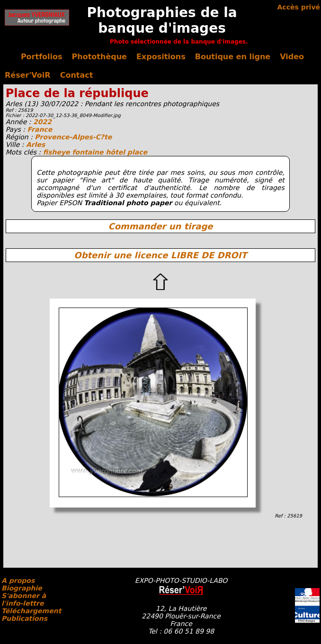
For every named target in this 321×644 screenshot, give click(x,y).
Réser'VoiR (28, 75)
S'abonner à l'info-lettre (24, 599)
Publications (24, 618)
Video (292, 57)
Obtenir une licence (160, 255)
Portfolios (42, 57)
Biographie (22, 588)
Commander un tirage (160, 226)
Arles (36, 145)
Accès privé (299, 7)
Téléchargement (31, 611)
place (137, 152)
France (40, 129)
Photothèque (99, 57)
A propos (18, 581)
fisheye (58, 152)
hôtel (116, 152)
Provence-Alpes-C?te (73, 137)
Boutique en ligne (233, 57)
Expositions (161, 57)
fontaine (89, 152)
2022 (42, 122)
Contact (77, 75)
